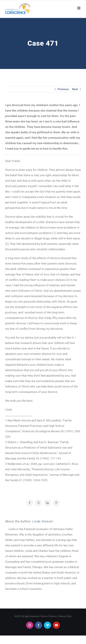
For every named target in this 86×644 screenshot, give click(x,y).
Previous (63, 89)
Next (75, 89)
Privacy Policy (65, 616)
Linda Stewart (43, 521)
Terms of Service (48, 616)
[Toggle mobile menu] (79, 8)
